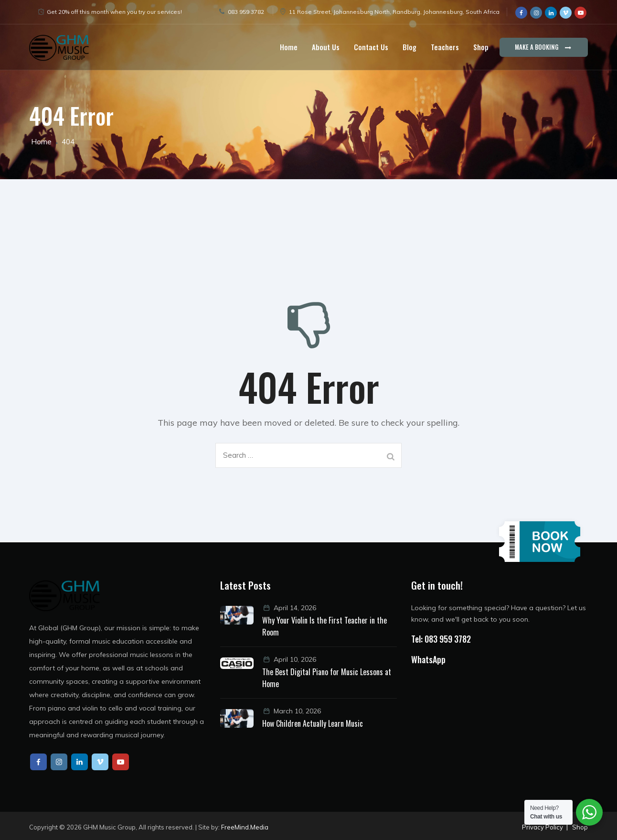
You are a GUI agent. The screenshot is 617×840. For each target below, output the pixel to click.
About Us (326, 47)
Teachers (445, 47)
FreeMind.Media (245, 827)
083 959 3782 (246, 12)
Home (289, 47)
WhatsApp (428, 659)
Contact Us (371, 47)
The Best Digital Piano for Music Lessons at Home (327, 678)
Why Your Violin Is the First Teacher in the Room (324, 626)
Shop (481, 47)
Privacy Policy (543, 827)
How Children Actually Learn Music (313, 723)
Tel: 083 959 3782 (441, 639)
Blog (410, 47)
